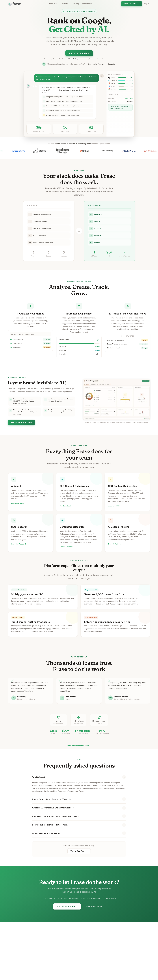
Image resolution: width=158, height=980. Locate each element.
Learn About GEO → (115, 508)
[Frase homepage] (14, 4)
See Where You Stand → (21, 423)
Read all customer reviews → (79, 746)
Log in (147, 4)
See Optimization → (67, 507)
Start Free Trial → (132, 4)
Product (53, 4)
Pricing (76, 4)
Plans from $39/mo (94, 907)
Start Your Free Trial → (79, 53)
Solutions (65, 4)
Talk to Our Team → (79, 851)
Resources (87, 4)
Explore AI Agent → (18, 503)
